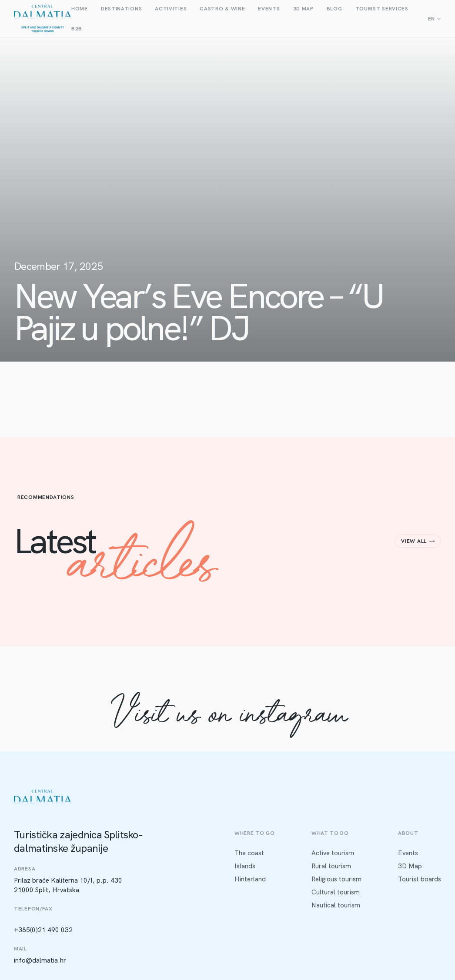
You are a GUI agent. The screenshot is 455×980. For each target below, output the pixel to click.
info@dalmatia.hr (40, 960)
